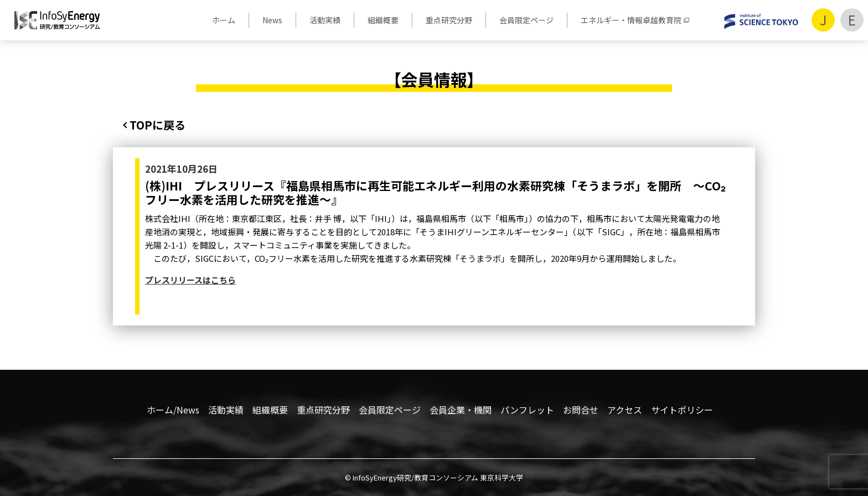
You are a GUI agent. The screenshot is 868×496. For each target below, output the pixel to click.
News (272, 20)
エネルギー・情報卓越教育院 (631, 20)
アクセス (625, 410)
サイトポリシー (682, 410)
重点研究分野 (449, 20)
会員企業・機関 (461, 410)
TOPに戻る (157, 125)
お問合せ (581, 410)
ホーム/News (173, 410)
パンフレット (527, 410)
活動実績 (325, 20)
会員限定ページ (526, 20)
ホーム (224, 20)
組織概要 (383, 20)
